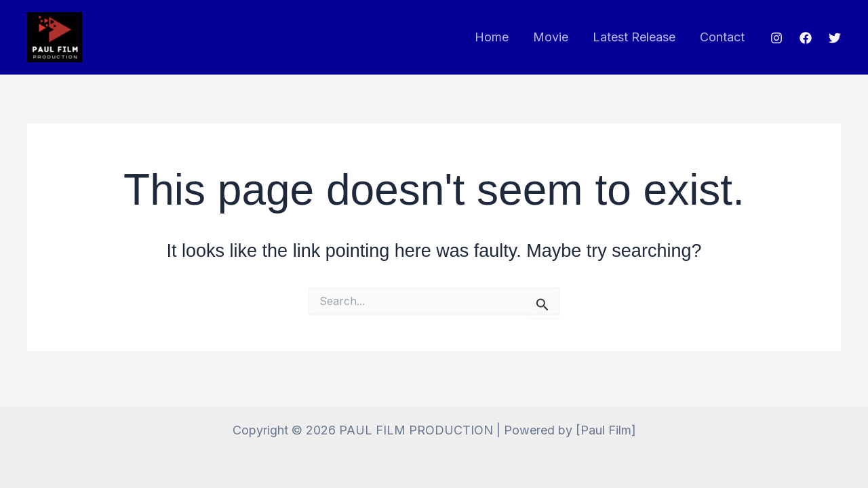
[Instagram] (776, 38)
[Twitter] (835, 38)
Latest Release (634, 37)
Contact (722, 37)
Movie (551, 37)
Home (492, 37)
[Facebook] (806, 38)
